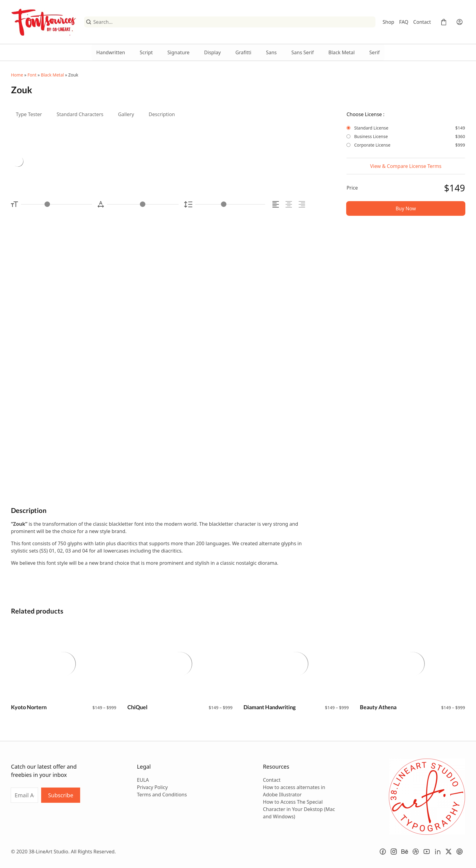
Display (213, 52)
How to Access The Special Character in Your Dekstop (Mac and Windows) (299, 809)
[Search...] (233, 22)
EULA (143, 780)
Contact (422, 22)
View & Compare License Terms (406, 166)
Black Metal (342, 52)
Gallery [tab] (126, 114)
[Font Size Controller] (57, 204)
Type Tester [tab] (29, 114)
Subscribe (61, 795)
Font (32, 75)
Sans (271, 52)
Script (146, 52)
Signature (178, 52)
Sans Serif (303, 52)
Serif (375, 52)
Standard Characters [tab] (80, 114)
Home (17, 75)
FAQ (404, 22)
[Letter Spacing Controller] (143, 204)
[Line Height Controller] (230, 204)
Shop (389, 22)
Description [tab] (162, 114)
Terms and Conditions (162, 795)
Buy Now (406, 208)
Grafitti (243, 52)
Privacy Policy (152, 787)
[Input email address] (24, 795)
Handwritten (111, 52)
